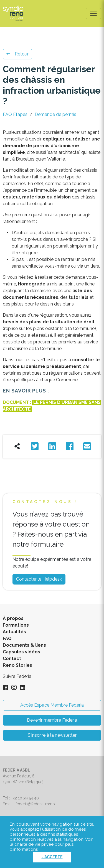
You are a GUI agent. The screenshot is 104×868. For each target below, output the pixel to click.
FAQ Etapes (15, 114)
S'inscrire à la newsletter (52, 735)
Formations (16, 625)
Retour (17, 54)
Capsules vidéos (21, 652)
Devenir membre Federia (52, 720)
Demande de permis (55, 114)
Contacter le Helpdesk (39, 579)
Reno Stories (17, 665)
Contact (12, 659)
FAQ (7, 638)
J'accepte (52, 857)
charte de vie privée (34, 844)
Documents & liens (24, 645)
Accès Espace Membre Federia (52, 705)
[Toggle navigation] (93, 13)
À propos (13, 618)
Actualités (14, 632)
